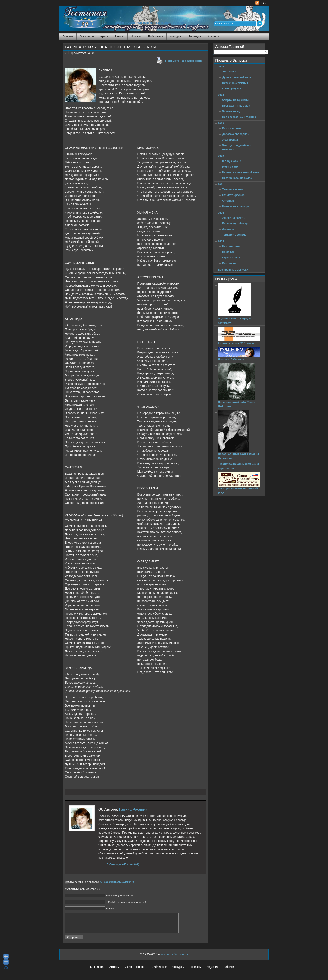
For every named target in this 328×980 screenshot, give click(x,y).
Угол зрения (230, 140)
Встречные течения (235, 83)
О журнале (87, 36)
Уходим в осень (233, 189)
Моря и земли (231, 167)
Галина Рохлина (133, 809)
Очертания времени (235, 100)
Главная (68, 36)
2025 (221, 67)
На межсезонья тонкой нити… (242, 172)
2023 (221, 123)
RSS (261, 3)
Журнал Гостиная (79, 18)
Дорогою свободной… (237, 134)
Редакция (195, 36)
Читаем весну (231, 111)
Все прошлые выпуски (233, 270)
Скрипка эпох (231, 257)
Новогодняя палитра (236, 206)
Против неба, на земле (237, 178)
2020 (221, 213)
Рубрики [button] (230, 972)
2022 (221, 156)
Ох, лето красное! (234, 195)
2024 (221, 95)
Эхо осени (229, 72)
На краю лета (231, 246)
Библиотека (156, 36)
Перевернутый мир (235, 223)
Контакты (213, 36)
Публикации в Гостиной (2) (123, 864)
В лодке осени (232, 161)
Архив (104, 36)
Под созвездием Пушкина (239, 117)
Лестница (228, 229)
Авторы (119, 36)
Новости (136, 36)
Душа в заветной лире (237, 77)
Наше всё (228, 252)
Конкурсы (176, 36)
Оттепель (228, 201)
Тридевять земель (234, 235)
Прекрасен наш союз (236, 106)
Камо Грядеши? (233, 88)
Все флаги (229, 263)
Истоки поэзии (232, 128)
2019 (221, 241)
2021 (221, 184)
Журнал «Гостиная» (174, 958)
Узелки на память (234, 218)
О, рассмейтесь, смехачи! (117, 882)
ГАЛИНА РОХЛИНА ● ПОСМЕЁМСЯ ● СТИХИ (111, 47)
